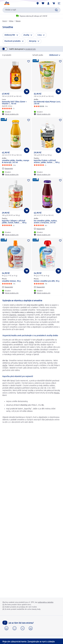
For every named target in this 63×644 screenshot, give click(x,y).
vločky (5, 366)
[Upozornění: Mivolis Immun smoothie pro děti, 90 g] (39, 287)
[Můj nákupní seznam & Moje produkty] (43, 3)
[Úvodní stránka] (7, 3)
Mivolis (57, 393)
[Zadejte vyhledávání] (56, 10)
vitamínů (13, 315)
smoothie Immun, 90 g (11, 281)
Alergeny (33, 41)
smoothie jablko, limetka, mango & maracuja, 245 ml (16, 162)
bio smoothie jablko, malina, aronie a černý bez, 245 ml (46, 222)
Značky (26, 35)
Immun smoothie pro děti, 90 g (47, 281)
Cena (40, 35)
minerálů (21, 315)
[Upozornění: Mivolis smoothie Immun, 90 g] (7, 287)
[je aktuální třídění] (53, 55)
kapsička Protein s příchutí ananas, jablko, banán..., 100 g (47, 162)
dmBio (31, 342)
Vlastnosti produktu (13, 41)
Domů (5, 21)
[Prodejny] (38, 3)
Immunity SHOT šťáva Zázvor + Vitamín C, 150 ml (14, 103)
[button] (59, 3)
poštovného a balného (46, 602)
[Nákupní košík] (54, 3)
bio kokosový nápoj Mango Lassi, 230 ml (47, 103)
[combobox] (31, 10)
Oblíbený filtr (10, 35)
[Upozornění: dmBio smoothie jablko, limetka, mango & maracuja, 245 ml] (7, 168)
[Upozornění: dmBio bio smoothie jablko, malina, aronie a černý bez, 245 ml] (39, 229)
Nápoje (18, 21)
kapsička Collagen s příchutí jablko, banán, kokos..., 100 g (14, 222)
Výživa (11, 21)
